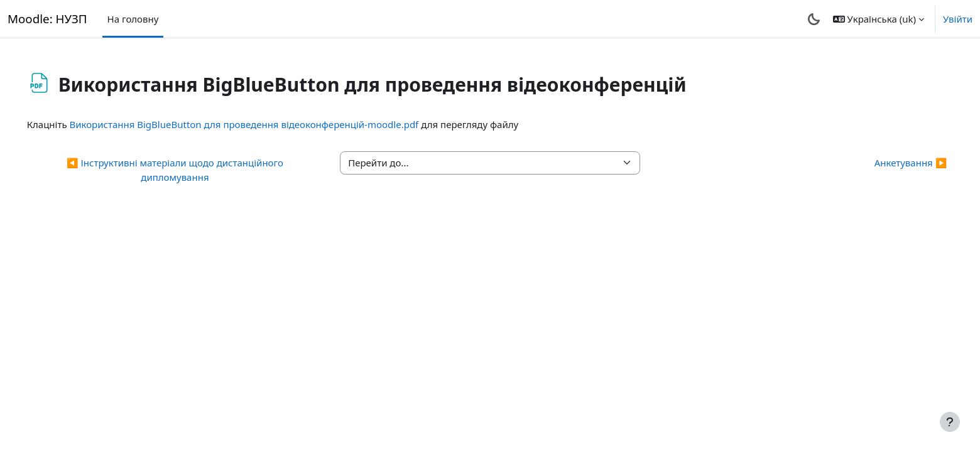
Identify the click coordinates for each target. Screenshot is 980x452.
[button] (879, 19)
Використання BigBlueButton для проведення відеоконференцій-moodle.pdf (262, 124)
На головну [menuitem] (133, 19)
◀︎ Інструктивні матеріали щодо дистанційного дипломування (187, 170)
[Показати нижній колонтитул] (950, 422)
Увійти (958, 19)
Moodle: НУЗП (47, 19)
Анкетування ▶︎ (893, 163)
